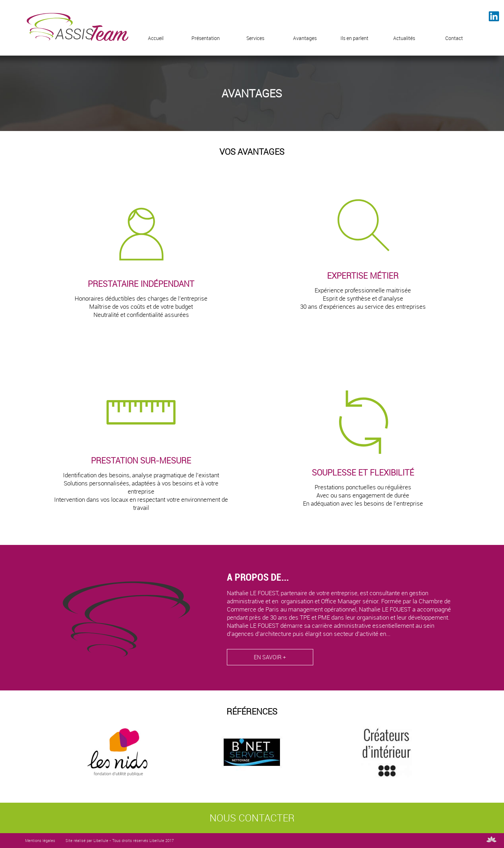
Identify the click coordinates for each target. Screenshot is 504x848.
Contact (454, 38)
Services (255, 38)
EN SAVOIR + (270, 657)
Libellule (101, 840)
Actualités (404, 38)
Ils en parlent (354, 38)
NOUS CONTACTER (252, 818)
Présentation (206, 38)
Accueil (156, 38)
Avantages (305, 38)
